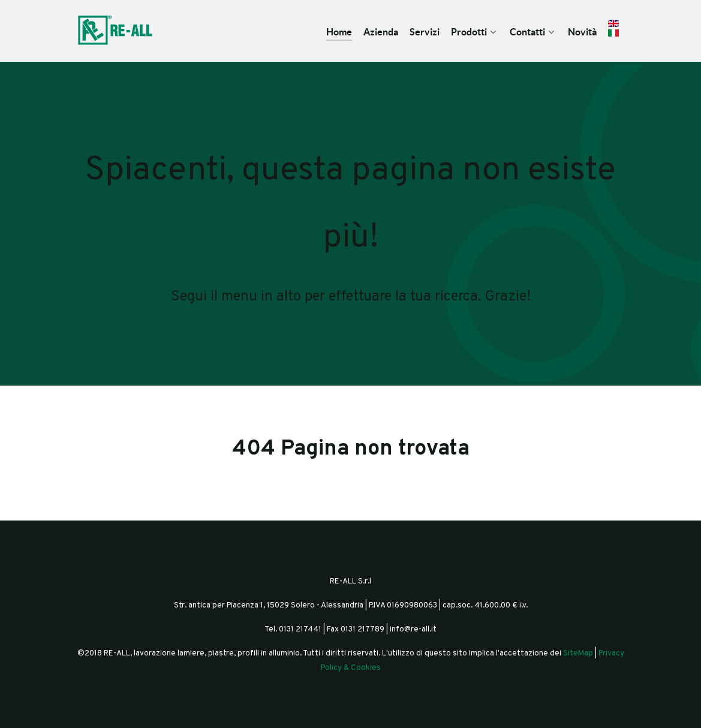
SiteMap (578, 653)
